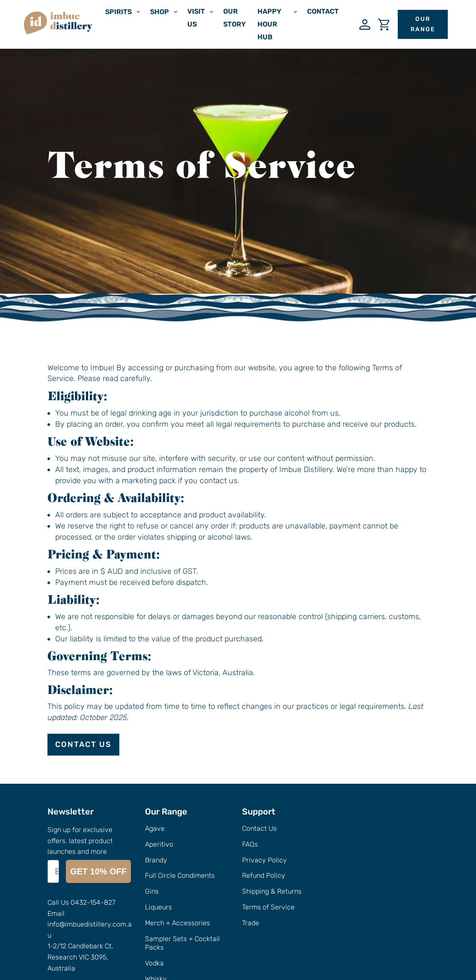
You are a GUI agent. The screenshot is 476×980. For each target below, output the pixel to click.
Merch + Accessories (177, 923)
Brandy (156, 860)
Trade (251, 923)
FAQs (250, 844)
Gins (152, 891)
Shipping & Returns (272, 891)
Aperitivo (159, 844)
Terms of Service (268, 907)
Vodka (154, 963)
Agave (155, 828)
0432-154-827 (93, 851)
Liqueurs (158, 907)
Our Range (423, 24)
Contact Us (83, 744)
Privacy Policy (265, 860)
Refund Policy (264, 875)
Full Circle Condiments (180, 875)
